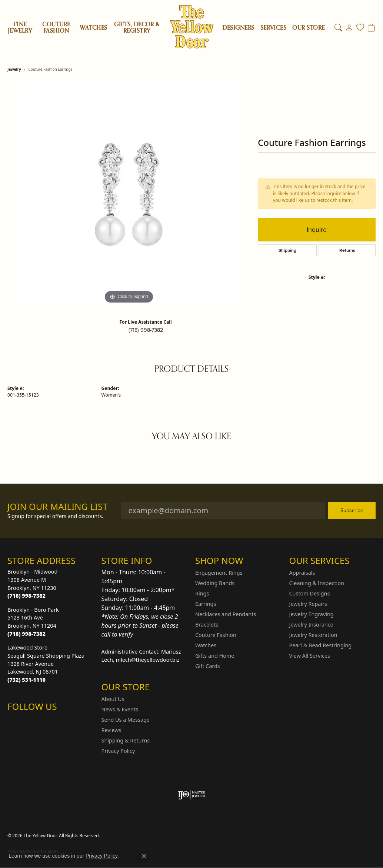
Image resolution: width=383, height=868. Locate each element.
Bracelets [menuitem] (207, 625)
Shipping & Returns (126, 740)
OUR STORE (308, 28)
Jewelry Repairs (308, 604)
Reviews (111, 730)
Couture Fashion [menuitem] (216, 635)
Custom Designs (310, 593)
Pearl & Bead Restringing (321, 645)
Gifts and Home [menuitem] (215, 656)
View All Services (310, 656)
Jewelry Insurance (311, 625)
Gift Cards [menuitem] (208, 666)
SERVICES (274, 28)
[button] (338, 28)
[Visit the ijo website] (192, 795)
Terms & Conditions (291, 836)
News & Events (120, 709)
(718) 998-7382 (146, 330)
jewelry (14, 69)
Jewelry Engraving (312, 614)
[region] (129, 194)
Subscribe (352, 510)
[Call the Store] (26, 596)
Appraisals (302, 573)
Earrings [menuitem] (206, 604)
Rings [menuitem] (202, 593)
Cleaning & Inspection (317, 583)
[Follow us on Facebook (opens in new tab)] (33, 721)
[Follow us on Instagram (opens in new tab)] (15, 721)
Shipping (287, 250)
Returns (347, 250)
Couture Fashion (56, 28)
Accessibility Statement (346, 836)
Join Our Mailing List (58, 507)
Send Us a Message (126, 720)
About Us (113, 699)
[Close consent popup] (144, 856)
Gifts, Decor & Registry (137, 28)
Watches (93, 28)
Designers (238, 28)
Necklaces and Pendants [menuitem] (226, 614)
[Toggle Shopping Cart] (371, 28)
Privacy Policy (118, 751)
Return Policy (210, 836)
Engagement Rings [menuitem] (219, 573)
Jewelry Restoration (313, 635)
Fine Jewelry (20, 28)
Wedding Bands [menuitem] (215, 583)
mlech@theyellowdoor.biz (148, 660)
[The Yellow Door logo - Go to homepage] (192, 27)
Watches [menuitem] (206, 645)
